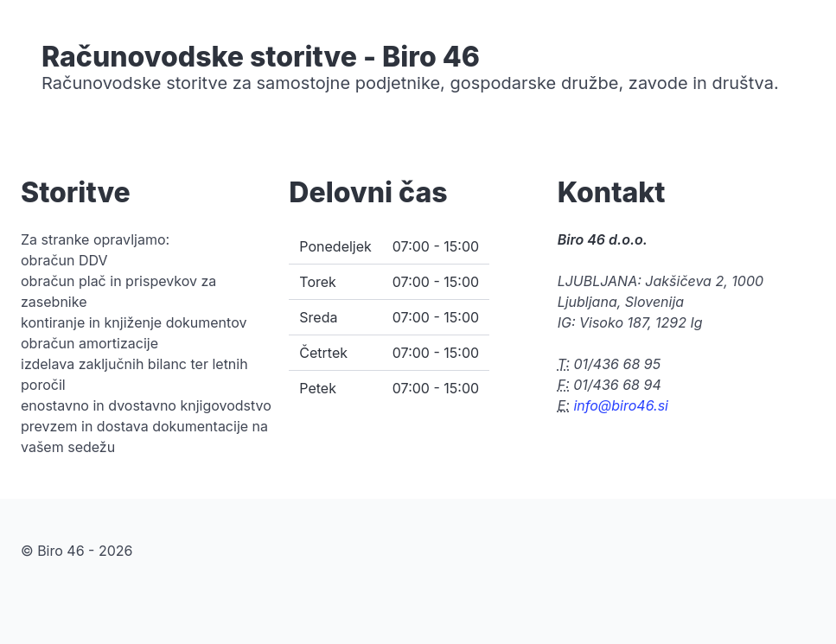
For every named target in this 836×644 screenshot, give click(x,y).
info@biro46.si (621, 405)
